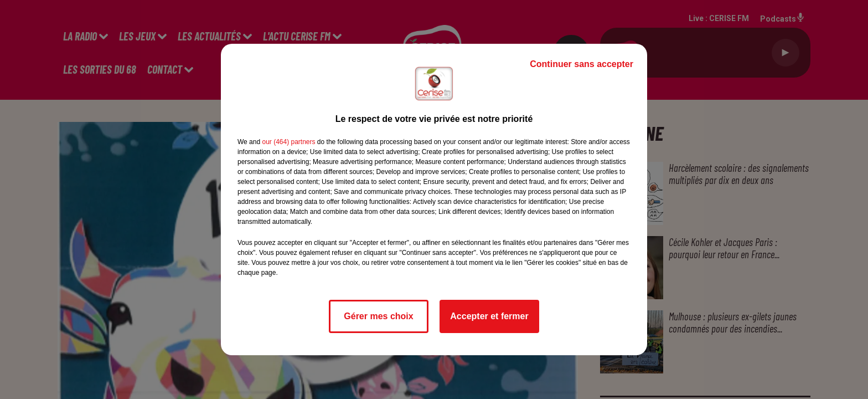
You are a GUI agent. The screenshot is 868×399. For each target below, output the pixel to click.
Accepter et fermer (489, 316)
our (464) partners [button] (288, 142)
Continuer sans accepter (582, 64)
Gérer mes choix (378, 316)
